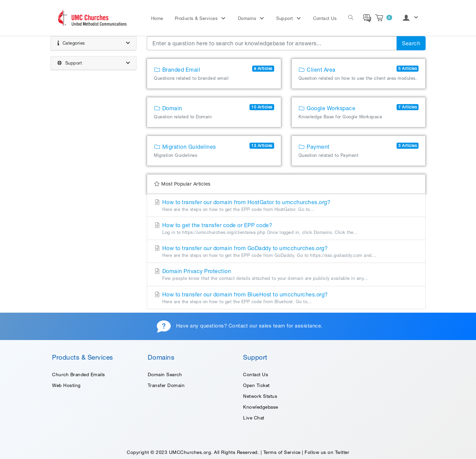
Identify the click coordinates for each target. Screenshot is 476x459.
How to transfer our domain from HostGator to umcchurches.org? (286, 206)
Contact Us (325, 18)
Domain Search (165, 375)
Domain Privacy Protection (286, 275)
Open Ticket (256, 385)
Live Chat (254, 418)
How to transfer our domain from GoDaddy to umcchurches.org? (286, 252)
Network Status (260, 396)
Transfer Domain (166, 385)
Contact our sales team (257, 326)
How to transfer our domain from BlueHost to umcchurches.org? (286, 298)
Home (157, 18)
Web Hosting (66, 385)
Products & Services (197, 18)
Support (285, 18)
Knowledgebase (261, 407)
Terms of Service (282, 452)
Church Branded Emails (79, 375)
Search (411, 43)
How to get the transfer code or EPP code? (286, 229)
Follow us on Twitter (327, 452)
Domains (248, 18)
